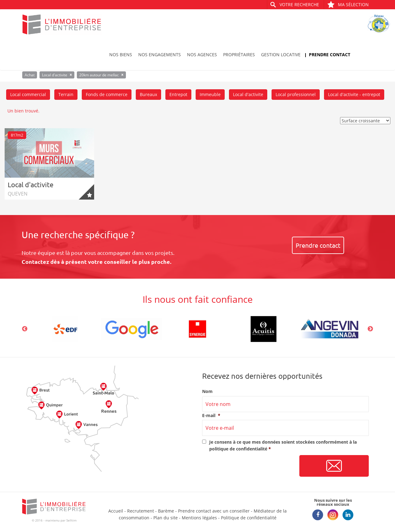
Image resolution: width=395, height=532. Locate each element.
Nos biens (121, 55)
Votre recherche (299, 4)
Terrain (66, 94)
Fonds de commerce (107, 94)
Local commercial (28, 94)
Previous (25, 329)
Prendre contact (330, 55)
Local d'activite (248, 94)
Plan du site (166, 518)
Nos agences (202, 55)
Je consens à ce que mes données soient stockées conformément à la (283, 445)
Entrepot (178, 94)
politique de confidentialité (238, 449)
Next (370, 329)
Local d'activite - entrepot (354, 94)
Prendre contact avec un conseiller (214, 511)
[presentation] (249, 466)
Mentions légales (199, 518)
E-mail (211, 416)
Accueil (116, 511)
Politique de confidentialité (249, 518)
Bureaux (148, 94)
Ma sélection (348, 4)
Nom (207, 391)
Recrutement (141, 511)
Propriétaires (239, 55)
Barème (166, 511)
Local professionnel (296, 94)
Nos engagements (160, 55)
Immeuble (210, 94)
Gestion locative (281, 55)
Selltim (71, 520)
